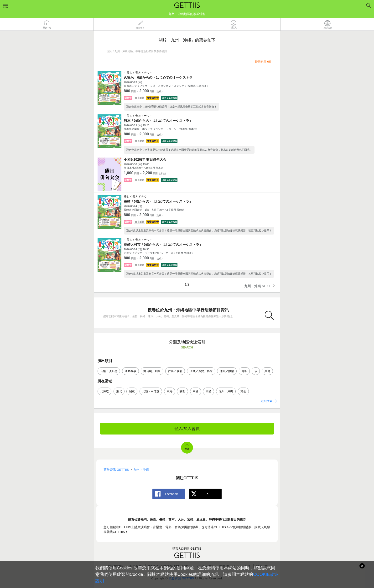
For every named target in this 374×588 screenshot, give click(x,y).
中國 (196, 391)
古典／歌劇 (175, 371)
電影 (244, 371)
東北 (119, 391)
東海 (170, 391)
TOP (187, 449)
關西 (182, 391)
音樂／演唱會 (109, 371)
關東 (132, 391)
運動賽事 (130, 371)
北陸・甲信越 (151, 391)
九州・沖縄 (226, 391)
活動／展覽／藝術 (201, 371)
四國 (208, 391)
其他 (267, 371)
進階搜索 (267, 401)
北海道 (104, 391)
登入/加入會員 (187, 429)
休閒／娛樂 (227, 371)
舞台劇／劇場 (152, 371)
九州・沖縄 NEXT (257, 286)
